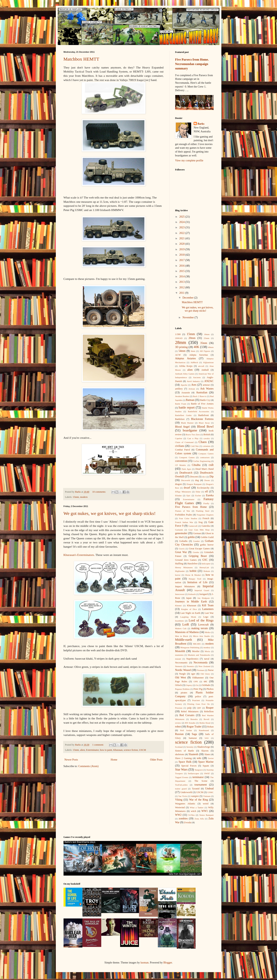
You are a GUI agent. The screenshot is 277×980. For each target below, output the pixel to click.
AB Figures (205, 351)
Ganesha (206, 526)
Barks (201, 124)
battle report (187, 407)
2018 (182, 255)
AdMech (194, 362)
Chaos (203, 442)
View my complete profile (189, 161)
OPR (196, 681)
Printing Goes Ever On (198, 704)
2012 (182, 287)
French (206, 518)
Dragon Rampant (194, 484)
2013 (182, 282)
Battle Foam (181, 404)
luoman (145, 963)
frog (200, 522)
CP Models (181, 465)
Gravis (182, 549)
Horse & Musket (193, 575)
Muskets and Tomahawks (199, 655)
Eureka (210, 495)
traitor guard (181, 789)
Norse (211, 670)
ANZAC (209, 381)
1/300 (178, 334)
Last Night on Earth (190, 613)
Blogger (168, 963)
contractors (205, 457)
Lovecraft (203, 625)
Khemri (178, 606)
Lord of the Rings (201, 620)
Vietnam (207, 796)
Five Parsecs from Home (191, 507)
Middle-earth (184, 640)
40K (196, 347)
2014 (182, 276)
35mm (204, 343)
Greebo (196, 552)
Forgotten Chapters (205, 515)
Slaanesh (193, 754)
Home (114, 760)
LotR (186, 624)
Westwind (180, 807)
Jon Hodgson (204, 598)
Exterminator (92, 750)
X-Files (192, 815)
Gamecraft (193, 526)
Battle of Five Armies (202, 404)
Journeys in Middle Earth (191, 602)
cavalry (207, 438)
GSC (205, 560)
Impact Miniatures (185, 586)
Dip (212, 477)
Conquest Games (187, 457)
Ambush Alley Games (185, 374)
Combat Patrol (183, 450)
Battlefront (204, 415)
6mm (193, 351)
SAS (207, 738)
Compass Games (206, 454)
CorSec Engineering (202, 461)
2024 (182, 222)
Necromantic (181, 663)
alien (82, 750)
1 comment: (98, 745)
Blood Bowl (205, 427)
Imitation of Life (197, 582)
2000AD (179, 338)
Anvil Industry (193, 381)
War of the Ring (199, 800)
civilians (180, 446)
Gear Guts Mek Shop (199, 530)
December (188, 298)
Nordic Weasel (183, 670)
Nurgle (182, 674)
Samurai (193, 738)
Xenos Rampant (206, 815)
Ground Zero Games (186, 560)
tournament (201, 785)
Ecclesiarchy (203, 488)
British (207, 435)
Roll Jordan (186, 730)
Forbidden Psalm (184, 515)
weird (206, 804)
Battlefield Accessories (198, 411)
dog (197, 480)
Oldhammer (198, 678)
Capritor (179, 438)
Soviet (211, 758)
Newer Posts (71, 760)
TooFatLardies (181, 785)
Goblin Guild (207, 537)
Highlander (180, 571)
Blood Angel (182, 427)
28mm (181, 342)
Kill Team (208, 605)
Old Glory (205, 674)
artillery (179, 389)
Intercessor (180, 594)
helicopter (206, 564)
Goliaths (183, 541)
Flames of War (183, 511)
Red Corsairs (187, 715)
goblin (191, 537)
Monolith (180, 651)
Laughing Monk (188, 617)
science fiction (131, 750)
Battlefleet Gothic (184, 415)
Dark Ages (186, 469)
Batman (190, 400)
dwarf (187, 488)
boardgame (190, 430)
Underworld (186, 792)
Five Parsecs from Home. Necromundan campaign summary (192, 64)
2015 (182, 271)
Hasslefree (192, 564)
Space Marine (206, 762)
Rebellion (209, 711)
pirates (184, 693)
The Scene (201, 781)
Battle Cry (205, 400)
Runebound (204, 730)
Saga (194, 734)
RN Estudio (190, 723)
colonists (207, 446)
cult (211, 465)
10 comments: (99, 492)
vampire (195, 796)
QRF (199, 708)
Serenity (190, 747)
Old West (181, 678)
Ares (194, 385)
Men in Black (182, 636)
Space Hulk (185, 762)
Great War (181, 552)
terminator (198, 777)
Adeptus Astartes (186, 358)
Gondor (196, 541)
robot (178, 727)
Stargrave (199, 770)
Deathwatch (186, 473)
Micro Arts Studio (202, 636)
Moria (207, 651)
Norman (200, 670)
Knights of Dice (189, 609)
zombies (183, 819)
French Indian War (184, 522)
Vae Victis (183, 796)
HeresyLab (204, 567)
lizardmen (180, 621)
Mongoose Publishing (190, 647)
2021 (182, 238)
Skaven (205, 751)
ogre (193, 674)
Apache (184, 385)
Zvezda (188, 822)
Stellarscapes (193, 773)
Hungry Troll (195, 579)
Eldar (198, 492)
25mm (207, 338)
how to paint (106, 750)
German (197, 533)
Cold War (195, 446)
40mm (211, 347)
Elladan (178, 495)
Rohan (210, 727)
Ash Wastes (207, 389)
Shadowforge (204, 747)
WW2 (178, 815)
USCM (142, 750)
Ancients (197, 377)
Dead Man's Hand (204, 469)
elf (206, 492)
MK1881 (197, 644)
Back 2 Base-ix (200, 396)
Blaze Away (204, 423)
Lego (206, 617)
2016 (182, 266)
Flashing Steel (203, 511)
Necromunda (200, 663)
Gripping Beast (198, 556)
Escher (198, 495)
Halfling (179, 564)
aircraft (201, 366)
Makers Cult (181, 628)
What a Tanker (197, 807)
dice (204, 477)
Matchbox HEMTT (81, 59)
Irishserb (192, 594)
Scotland (179, 747)
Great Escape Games (199, 549)
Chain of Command (184, 442)
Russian (179, 734)
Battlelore (180, 419)
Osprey (189, 685)
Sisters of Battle (185, 751)
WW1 (205, 811)
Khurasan (118, 750)
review (178, 723)
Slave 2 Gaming (183, 758)
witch (193, 811)
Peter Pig (198, 689)
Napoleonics (192, 659)
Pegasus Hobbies (182, 689)
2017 (182, 260)
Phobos (210, 689)
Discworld (185, 480)
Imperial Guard (202, 590)
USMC (211, 792)
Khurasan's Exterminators (79, 555)
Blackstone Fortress (202, 419)
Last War (209, 613)
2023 (182, 227)
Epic (189, 495)
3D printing (181, 347)
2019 (182, 249)
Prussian (179, 708)
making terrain (200, 628)
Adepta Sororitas (199, 355)
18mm (207, 334)
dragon (179, 484)
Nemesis (179, 666)
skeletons (180, 754)
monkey (207, 647)
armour (206, 385)
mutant (178, 659)
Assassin (186, 393)
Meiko (208, 632)
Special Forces (189, 766)
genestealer (181, 533)
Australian (202, 392)
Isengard (204, 594)
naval (207, 659)
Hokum (207, 571)
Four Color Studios (188, 518)
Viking (179, 800)
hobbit (193, 571)
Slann (207, 754)
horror (178, 575)
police (198, 696)
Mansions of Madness (187, 632)
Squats (206, 766)
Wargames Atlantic (185, 804)
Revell (206, 719)
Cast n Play (193, 438)
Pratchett (196, 700)
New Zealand (204, 666)
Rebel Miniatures (190, 711)
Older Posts (156, 760)
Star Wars (181, 769)
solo (199, 758)
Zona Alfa (199, 819)
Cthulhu (196, 465)
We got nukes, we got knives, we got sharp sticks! (110, 513)
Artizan (192, 389)
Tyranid (196, 789)
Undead (209, 789)
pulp (189, 708)
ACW (178, 355)
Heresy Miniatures (184, 567)
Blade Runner (187, 423)
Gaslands (179, 530)
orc (206, 681)
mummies (179, 655)
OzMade (206, 685)
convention (181, 461)
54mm (182, 351)
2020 (182, 244)
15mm (76, 497)
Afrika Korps (186, 366)
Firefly (206, 503)
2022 (182, 233)
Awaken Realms (182, 396)
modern (84, 497)
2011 (182, 293)
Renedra (194, 719)
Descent (194, 477)
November (189, 317)
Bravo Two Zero (193, 435)
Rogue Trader (194, 727)
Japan (189, 598)
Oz (197, 685)
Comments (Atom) (88, 766)
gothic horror (207, 545)
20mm (192, 338)
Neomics (191, 666)
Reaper (210, 708)
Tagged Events (182, 777)
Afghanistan (208, 362)
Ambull (205, 370)
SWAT (207, 773)
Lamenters (208, 609)
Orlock (179, 685)
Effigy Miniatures (183, 492)
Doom (207, 480)
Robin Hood (205, 723)
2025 (182, 217)
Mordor (196, 651)
